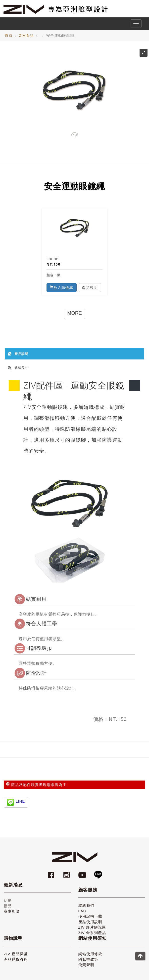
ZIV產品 (26, 35)
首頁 (9, 35)
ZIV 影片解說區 (92, 927)
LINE (20, 801)
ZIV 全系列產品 (92, 933)
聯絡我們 (86, 905)
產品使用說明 (90, 922)
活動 (8, 900)
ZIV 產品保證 (16, 954)
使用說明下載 (90, 916)
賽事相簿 (12, 911)
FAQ (82, 911)
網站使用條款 (90, 954)
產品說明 (90, 287)
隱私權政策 (88, 959)
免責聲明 (86, 965)
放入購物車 (62, 287)
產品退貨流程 (16, 959)
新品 (8, 906)
